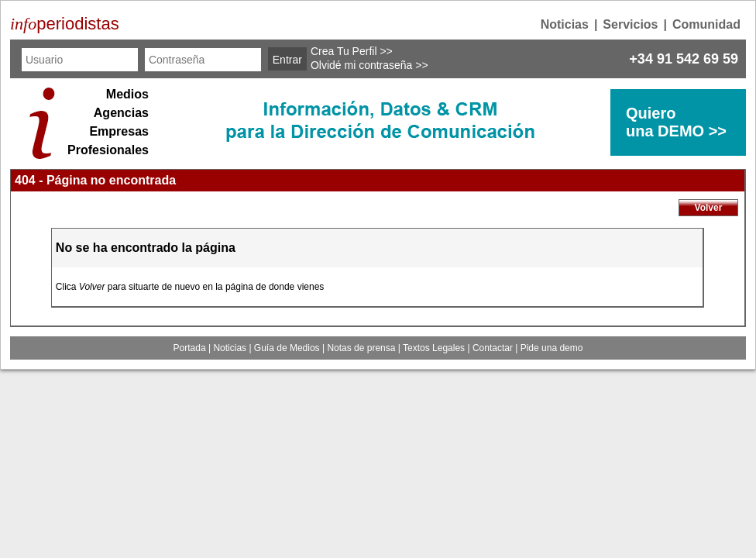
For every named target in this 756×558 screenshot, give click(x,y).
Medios (127, 94)
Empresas (119, 131)
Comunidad (706, 24)
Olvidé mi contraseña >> (369, 65)
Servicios (630, 24)
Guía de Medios (287, 348)
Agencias (121, 113)
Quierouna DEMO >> (676, 122)
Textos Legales (434, 348)
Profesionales (108, 150)
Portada (190, 348)
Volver (709, 208)
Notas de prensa (361, 348)
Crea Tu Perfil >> (352, 51)
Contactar (493, 348)
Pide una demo (552, 348)
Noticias (565, 24)
